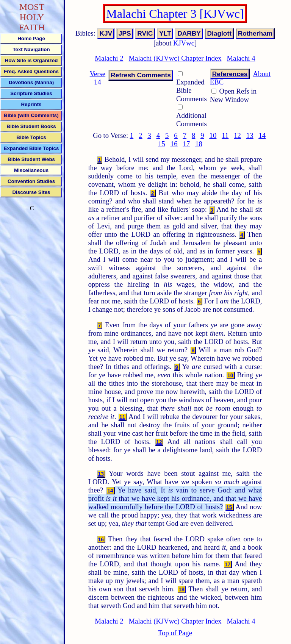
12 (237, 135)
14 (262, 135)
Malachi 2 (109, 58)
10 (213, 135)
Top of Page (175, 633)
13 (250, 135)
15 (162, 144)
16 (174, 144)
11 (225, 135)
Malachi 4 (241, 58)
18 (199, 144)
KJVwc (184, 43)
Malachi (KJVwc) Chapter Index (175, 58)
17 (186, 144)
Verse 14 (98, 78)
